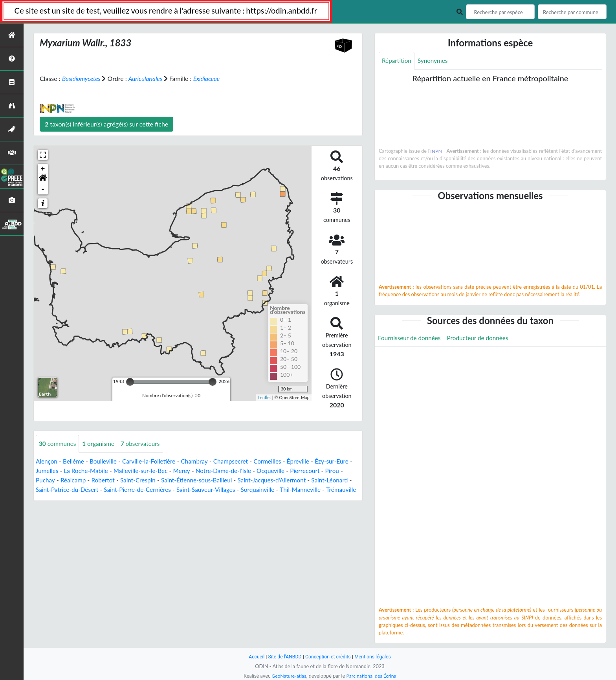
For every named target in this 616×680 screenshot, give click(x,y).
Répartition (397, 61)
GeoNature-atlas (288, 676)
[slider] (130, 382)
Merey (205, 471)
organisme (101, 444)
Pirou (43, 480)
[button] (43, 179)
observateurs (144, 444)
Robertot (125, 480)
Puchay (66, 480)
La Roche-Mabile (106, 471)
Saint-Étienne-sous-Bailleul (223, 480)
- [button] (43, 189)
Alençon (47, 461)
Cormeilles (277, 461)
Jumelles (65, 471)
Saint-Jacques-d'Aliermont (301, 480)
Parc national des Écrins (372, 676)
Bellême (75, 461)
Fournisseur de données (411, 338)
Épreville (308, 461)
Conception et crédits (328, 657)
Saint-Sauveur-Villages (241, 490)
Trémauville (87, 499)
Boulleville (106, 461)
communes (58, 444)
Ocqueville (298, 471)
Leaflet (265, 397)
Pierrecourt (334, 471)
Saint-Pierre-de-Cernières (170, 490)
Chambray (201, 461)
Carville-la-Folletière (153, 461)
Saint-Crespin (162, 480)
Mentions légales (375, 657)
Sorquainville (295, 490)
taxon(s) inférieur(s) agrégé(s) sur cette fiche (106, 124)
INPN (436, 151)
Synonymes (434, 61)
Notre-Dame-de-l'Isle (249, 471)
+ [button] (43, 169)
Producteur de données (482, 338)
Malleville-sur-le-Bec (163, 471)
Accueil (254, 657)
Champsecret (238, 461)
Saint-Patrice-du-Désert (96, 490)
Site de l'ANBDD (283, 657)
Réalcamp (94, 480)
